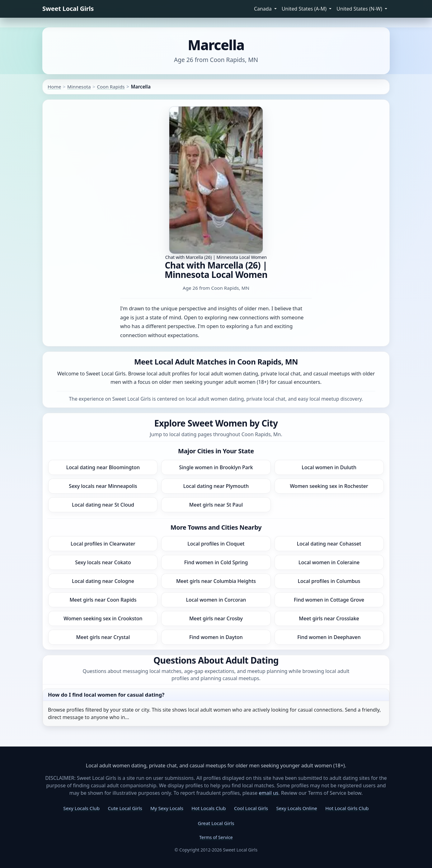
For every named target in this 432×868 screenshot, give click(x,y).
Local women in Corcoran (216, 600)
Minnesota (79, 87)
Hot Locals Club (209, 808)
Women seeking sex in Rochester (329, 486)
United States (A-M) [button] (305, 9)
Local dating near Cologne (103, 581)
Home (54, 87)
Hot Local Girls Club (347, 808)
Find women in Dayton (216, 637)
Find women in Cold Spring (216, 562)
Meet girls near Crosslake (329, 618)
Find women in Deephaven (329, 637)
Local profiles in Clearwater (103, 544)
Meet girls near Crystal (103, 637)
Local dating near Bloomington (103, 467)
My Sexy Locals (167, 808)
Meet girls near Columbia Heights (216, 581)
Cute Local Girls (125, 808)
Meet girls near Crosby (216, 618)
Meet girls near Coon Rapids (103, 600)
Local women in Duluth (329, 467)
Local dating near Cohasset (329, 544)
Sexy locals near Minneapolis (103, 486)
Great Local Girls (216, 823)
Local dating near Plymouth (216, 486)
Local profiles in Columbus (329, 581)
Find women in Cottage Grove (329, 600)
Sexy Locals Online (296, 808)
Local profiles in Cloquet (216, 544)
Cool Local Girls (251, 808)
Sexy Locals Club (81, 808)
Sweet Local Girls (68, 9)
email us (269, 793)
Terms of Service (216, 837)
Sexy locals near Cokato (103, 562)
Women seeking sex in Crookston (103, 618)
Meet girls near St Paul (216, 505)
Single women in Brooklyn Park (216, 467)
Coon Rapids (111, 87)
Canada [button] (263, 9)
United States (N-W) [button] (360, 9)
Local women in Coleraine (329, 562)
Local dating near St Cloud (103, 505)
